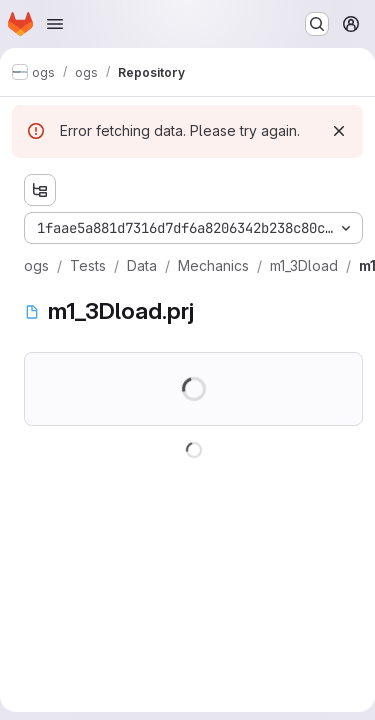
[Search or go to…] (317, 24)
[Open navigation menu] (55, 24)
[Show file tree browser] (40, 190)
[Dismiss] (339, 131)
